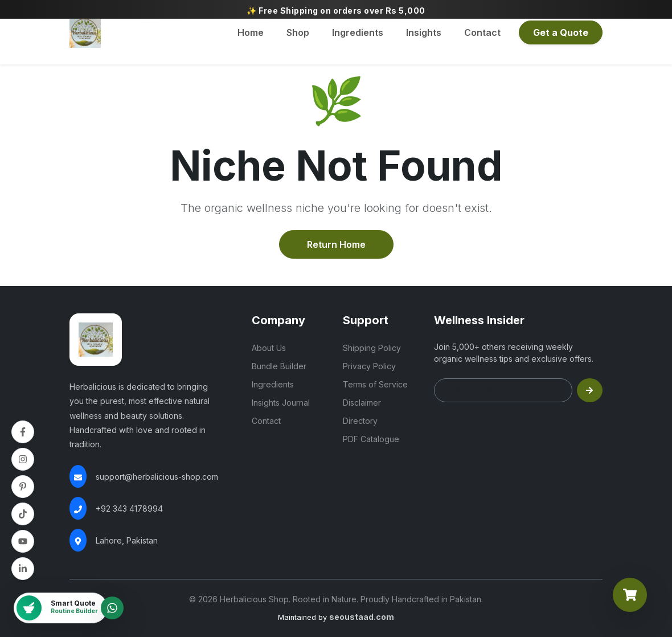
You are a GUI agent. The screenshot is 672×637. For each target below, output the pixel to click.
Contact (482, 32)
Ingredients (358, 32)
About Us (269, 348)
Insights (424, 32)
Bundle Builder (279, 366)
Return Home (336, 244)
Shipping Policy (372, 348)
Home (251, 32)
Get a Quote (561, 32)
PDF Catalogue (371, 439)
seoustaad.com (362, 617)
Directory (360, 421)
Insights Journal (281, 403)
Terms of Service (375, 384)
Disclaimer (362, 403)
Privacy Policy (369, 366)
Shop (298, 32)
